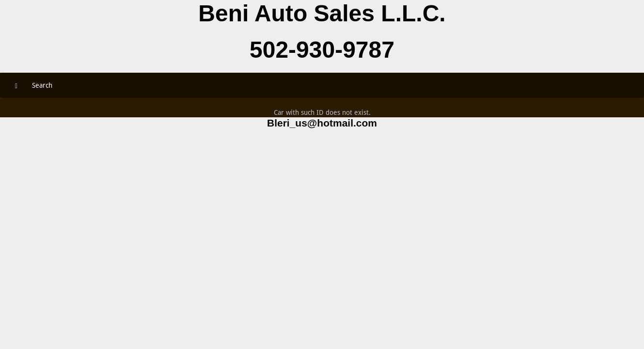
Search (42, 85)
